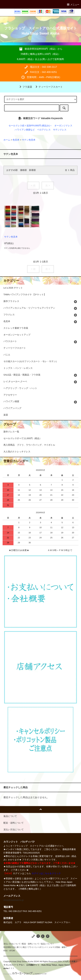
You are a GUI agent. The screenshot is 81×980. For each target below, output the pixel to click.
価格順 (23, 170)
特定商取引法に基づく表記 (15, 947)
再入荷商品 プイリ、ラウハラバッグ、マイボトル (29, 445)
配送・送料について (31, 944)
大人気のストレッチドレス (17, 452)
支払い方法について (12, 944)
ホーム (7, 140)
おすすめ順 (12, 170)
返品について (47, 944)
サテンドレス (60, 130)
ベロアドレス (44, 130)
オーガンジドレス (63, 126)
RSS (5, 951)
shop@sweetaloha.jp (14, 900)
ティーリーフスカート (49, 87)
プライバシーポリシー (37, 947)
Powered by (25, 974)
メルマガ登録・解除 (57, 947)
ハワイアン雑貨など (25, 130)
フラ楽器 (25, 87)
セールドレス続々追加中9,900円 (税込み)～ (30, 126)
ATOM (12, 951)
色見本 (16, 140)
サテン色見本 (29, 140)
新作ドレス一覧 (11, 432)
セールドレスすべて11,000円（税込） (23, 438)
